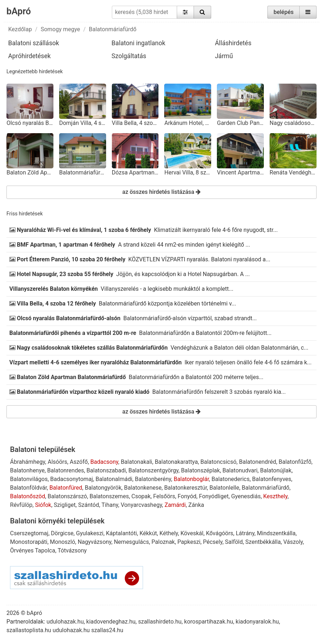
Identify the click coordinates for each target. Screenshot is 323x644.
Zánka (196, 505)
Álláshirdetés (233, 43)
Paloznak (163, 542)
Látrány (245, 533)
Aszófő (79, 462)
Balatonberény (153, 479)
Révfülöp (21, 505)
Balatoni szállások (34, 43)
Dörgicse (62, 533)
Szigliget (65, 505)
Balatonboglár (191, 479)
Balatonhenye (27, 470)
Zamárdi (175, 505)
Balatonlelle (224, 488)
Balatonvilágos (29, 479)
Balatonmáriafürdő (113, 29)
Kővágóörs (220, 533)
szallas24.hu (107, 630)
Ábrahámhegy (28, 462)
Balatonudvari (240, 470)
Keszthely (275, 496)
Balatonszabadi (106, 470)
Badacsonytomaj (72, 479)
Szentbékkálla (263, 542)
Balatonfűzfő (295, 462)
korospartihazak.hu (209, 622)
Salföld (234, 542)
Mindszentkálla (276, 533)
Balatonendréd (258, 462)
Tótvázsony (72, 550)
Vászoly (293, 542)
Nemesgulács (132, 542)
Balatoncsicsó (218, 462)
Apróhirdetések (30, 56)
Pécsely (213, 542)
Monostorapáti (29, 542)
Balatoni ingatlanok (138, 43)
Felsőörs (164, 496)
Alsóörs (58, 462)
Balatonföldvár (28, 488)
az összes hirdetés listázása (161, 192)
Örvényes (22, 550)
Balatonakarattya (176, 462)
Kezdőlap (20, 29)
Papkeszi (189, 542)
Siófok (43, 505)
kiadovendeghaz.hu (111, 622)
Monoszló (62, 542)
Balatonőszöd (28, 496)
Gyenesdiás (246, 496)
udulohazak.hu (65, 622)
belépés (284, 12)
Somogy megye (60, 29)
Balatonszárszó (67, 496)
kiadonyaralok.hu (257, 622)
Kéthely (169, 533)
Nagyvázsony (95, 542)
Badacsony (104, 462)
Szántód (89, 505)
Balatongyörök (103, 488)
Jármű (224, 56)
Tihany (110, 505)
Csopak (141, 496)
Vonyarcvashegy (141, 505)
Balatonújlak (276, 470)
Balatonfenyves (272, 479)
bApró (19, 11)
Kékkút (148, 533)
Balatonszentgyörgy (153, 470)
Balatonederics (231, 479)
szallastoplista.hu (29, 630)
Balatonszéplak (201, 470)
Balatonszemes (109, 496)
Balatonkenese (143, 488)
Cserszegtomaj (29, 533)
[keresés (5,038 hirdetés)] (145, 12)
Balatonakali (137, 462)
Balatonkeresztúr (186, 488)
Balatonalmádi (114, 479)
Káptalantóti (122, 533)
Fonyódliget (214, 496)
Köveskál (192, 533)
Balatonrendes (66, 470)
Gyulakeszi (90, 533)
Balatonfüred (66, 488)
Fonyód (187, 496)
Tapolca (45, 550)
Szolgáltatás (129, 56)
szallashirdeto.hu (160, 622)
